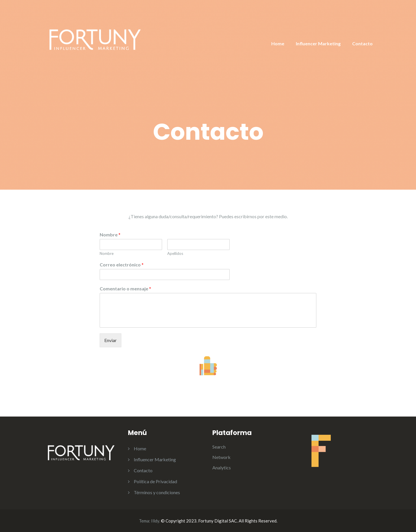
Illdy (155, 521)
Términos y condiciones (157, 492)
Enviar (110, 340)
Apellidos (175, 253)
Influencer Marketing (318, 43)
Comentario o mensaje (125, 289)
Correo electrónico (122, 265)
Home (278, 43)
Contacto (362, 43)
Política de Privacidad (155, 481)
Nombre (110, 235)
